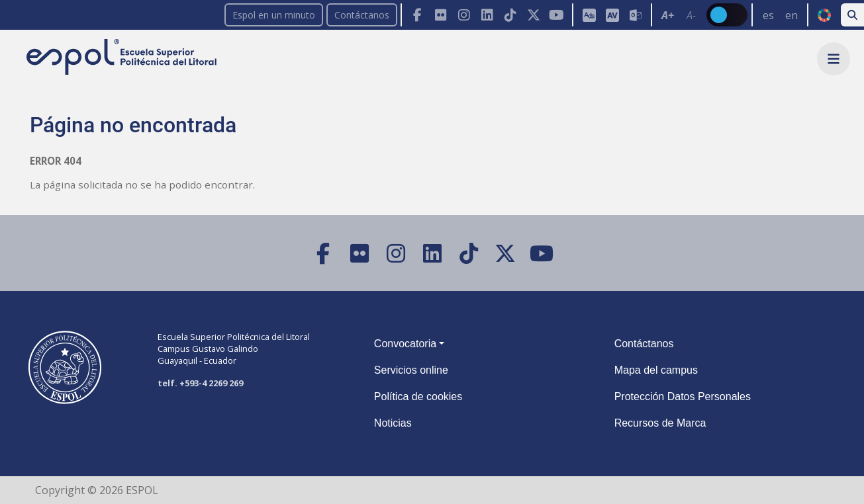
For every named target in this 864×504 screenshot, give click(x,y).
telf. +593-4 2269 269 (200, 383)
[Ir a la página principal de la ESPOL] (123, 58)
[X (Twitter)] (533, 15)
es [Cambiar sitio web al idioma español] (768, 15)
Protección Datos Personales (683, 397)
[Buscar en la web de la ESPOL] (852, 15)
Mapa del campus (656, 370)
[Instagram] (464, 15)
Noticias (393, 423)
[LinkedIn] (487, 15)
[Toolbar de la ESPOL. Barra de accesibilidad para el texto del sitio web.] (679, 15)
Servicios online (411, 370)
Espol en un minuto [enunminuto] (274, 15)
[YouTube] (556, 15)
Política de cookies (418, 397)
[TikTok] (510, 15)
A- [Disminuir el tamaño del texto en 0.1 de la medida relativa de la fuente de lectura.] (691, 15)
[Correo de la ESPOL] (635, 15)
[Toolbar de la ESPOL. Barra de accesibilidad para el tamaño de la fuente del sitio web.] (611, 15)
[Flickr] (441, 15)
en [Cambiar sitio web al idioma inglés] (792, 15)
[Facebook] (417, 15)
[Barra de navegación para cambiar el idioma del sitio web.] (779, 15)
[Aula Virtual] (612, 15)
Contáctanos (362, 15)
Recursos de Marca (660, 423)
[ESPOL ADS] (589, 15)
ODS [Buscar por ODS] (824, 15)
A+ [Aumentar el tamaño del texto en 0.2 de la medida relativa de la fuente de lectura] (668, 15)
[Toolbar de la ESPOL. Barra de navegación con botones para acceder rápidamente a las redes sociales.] (486, 15)
